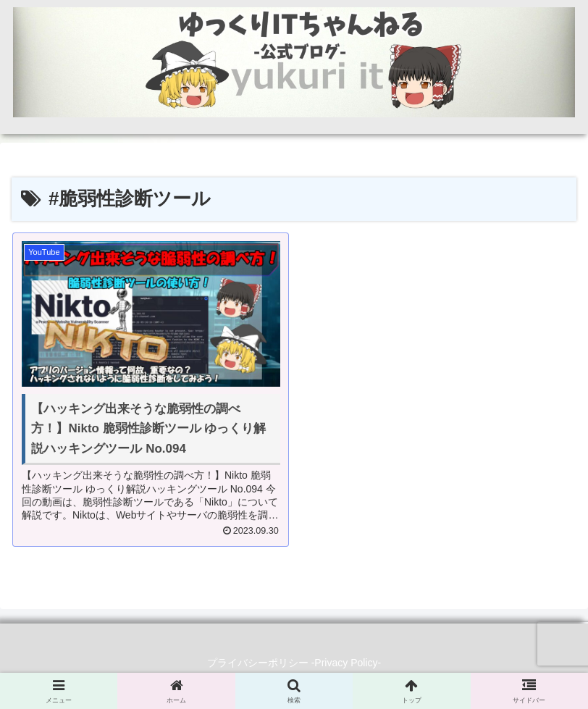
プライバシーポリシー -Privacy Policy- (294, 663)
